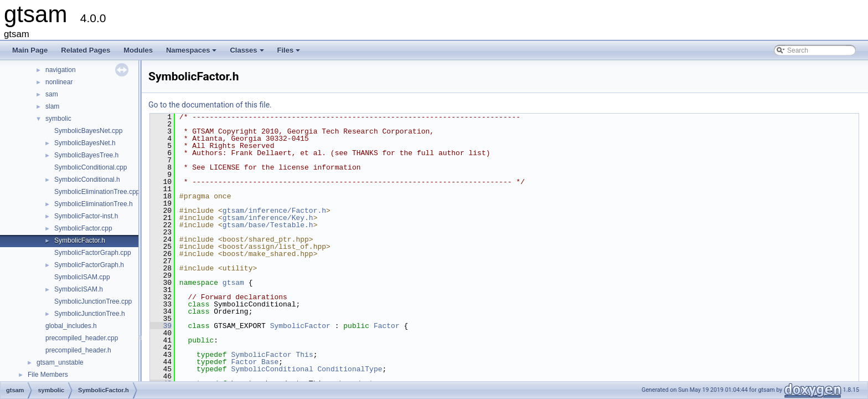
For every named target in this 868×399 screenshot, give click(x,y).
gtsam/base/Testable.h (268, 225)
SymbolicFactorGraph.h (89, 265)
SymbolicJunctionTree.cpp (93, 301)
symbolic (58, 119)
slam (52, 106)
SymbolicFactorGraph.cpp (93, 253)
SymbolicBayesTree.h (86, 155)
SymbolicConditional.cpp (91, 167)
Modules (138, 50)
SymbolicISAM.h (79, 289)
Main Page (30, 50)
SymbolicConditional (272, 369)
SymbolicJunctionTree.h (90, 314)
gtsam (233, 283)
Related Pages (86, 50)
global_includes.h (71, 326)
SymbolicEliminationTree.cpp (97, 192)
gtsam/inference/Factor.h (274, 211)
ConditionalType (350, 369)
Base (270, 362)
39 (161, 326)
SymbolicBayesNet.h (85, 143)
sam (52, 94)
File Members (48, 375)
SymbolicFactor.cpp (83, 228)
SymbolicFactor (300, 326)
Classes (247, 53)
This (304, 355)
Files (290, 53)
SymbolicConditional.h (87, 180)
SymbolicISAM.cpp (82, 277)
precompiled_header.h (78, 350)
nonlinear (59, 82)
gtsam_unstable (60, 362)
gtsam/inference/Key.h (268, 218)
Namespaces (192, 53)
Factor (387, 326)
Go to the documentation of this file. (210, 105)
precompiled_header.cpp (82, 338)
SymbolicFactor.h (80, 241)
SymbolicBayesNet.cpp (88, 131)
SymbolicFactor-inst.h (86, 216)
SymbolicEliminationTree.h (94, 204)
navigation (61, 70)
